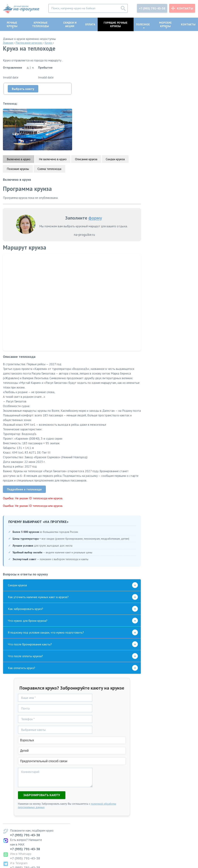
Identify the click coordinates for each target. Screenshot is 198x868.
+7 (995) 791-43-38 (152, 8)
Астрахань (126, 831)
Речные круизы (12, 24)
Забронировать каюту (39, 762)
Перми (92, 828)
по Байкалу (51, 831)
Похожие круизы (18, 130)
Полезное (143, 24)
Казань (124, 820)
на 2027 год (52, 820)
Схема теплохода (49, 130)
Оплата (90, 24)
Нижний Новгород (131, 824)
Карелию (125, 835)
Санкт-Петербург (130, 816)
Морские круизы (165, 24)
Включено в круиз (19, 121)
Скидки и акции (70, 24)
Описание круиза (86, 121)
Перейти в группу (171, 567)
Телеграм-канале (157, 390)
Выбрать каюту (23, 89)
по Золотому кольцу (57, 816)
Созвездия (172, 301)
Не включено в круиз (53, 121)
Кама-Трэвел (170, 305)
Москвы (93, 816)
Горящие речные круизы (116, 24)
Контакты (185, 8)
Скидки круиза (115, 121)
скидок (160, 272)
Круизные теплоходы (41, 24)
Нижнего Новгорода (101, 835)
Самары (93, 831)
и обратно (51, 828)
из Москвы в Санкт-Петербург (64, 824)
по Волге (50, 835)
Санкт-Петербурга (100, 820)
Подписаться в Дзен (168, 532)
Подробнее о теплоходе (24, 456)
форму (92, 180)
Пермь (123, 828)
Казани (93, 824)
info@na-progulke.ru (16, 851)
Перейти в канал (171, 435)
